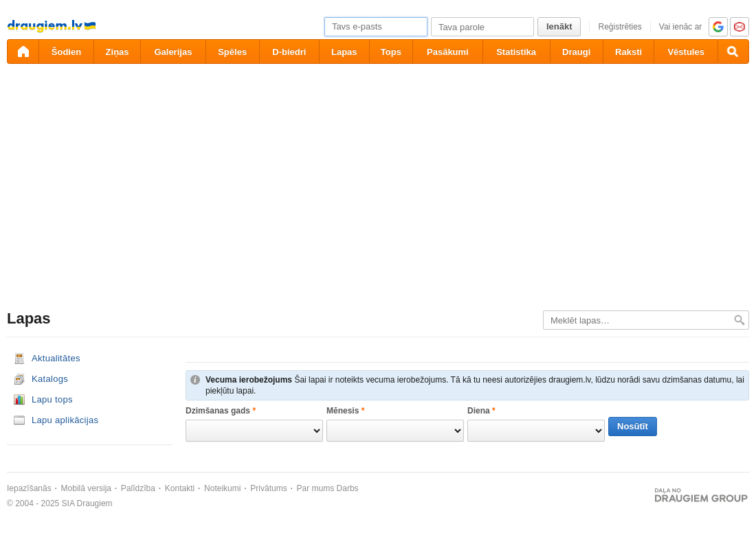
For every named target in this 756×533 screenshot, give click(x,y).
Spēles (232, 52)
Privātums (268, 488)
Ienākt (559, 26)
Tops (391, 52)
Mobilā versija (86, 488)
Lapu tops (52, 399)
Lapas (344, 52)
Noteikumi (222, 488)
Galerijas (173, 52)
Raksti (629, 52)
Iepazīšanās (29, 488)
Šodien (66, 52)
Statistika (516, 52)
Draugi (576, 52)
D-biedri (289, 52)
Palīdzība (138, 488)
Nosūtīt (633, 426)
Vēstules (686, 52)
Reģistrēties (620, 27)
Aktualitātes (56, 358)
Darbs (348, 488)
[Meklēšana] (733, 52)
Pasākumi (448, 52)
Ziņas (118, 52)
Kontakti (180, 488)
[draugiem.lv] (23, 52)
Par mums (316, 488)
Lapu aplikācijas (65, 420)
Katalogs (50, 379)
